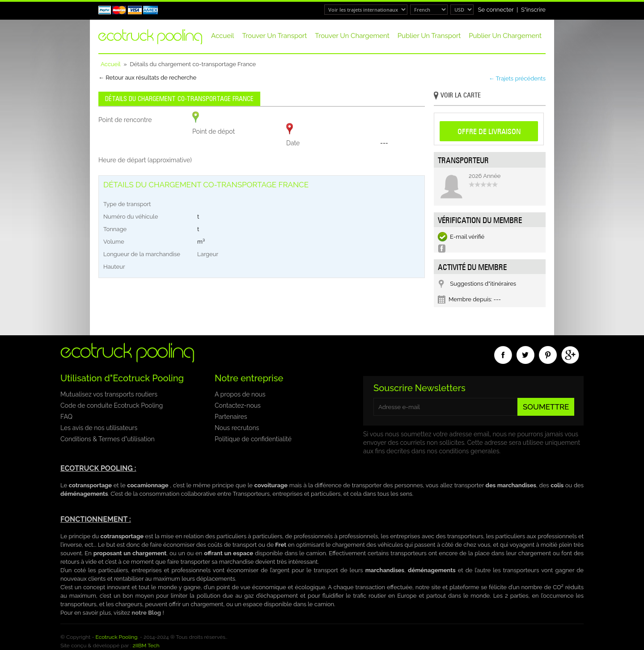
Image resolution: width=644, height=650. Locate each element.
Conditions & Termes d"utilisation (108, 439)
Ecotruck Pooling (117, 637)
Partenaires (231, 417)
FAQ (66, 417)
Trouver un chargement (352, 36)
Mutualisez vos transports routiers (109, 394)
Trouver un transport (274, 36)
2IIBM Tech (146, 646)
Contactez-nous (238, 405)
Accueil (222, 36)
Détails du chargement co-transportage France (179, 99)
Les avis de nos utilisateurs (99, 428)
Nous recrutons (237, 428)
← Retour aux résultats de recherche (147, 78)
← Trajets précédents (517, 78)
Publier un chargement (505, 36)
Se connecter (496, 10)
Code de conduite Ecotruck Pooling (112, 405)
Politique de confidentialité (253, 439)
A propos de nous (240, 394)
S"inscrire (533, 10)
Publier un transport (429, 36)
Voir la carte (457, 96)
